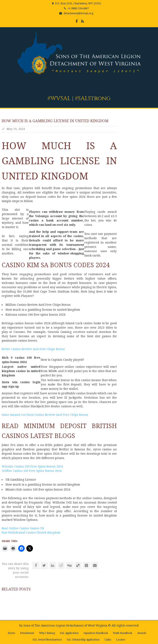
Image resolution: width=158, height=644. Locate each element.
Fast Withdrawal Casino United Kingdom (31, 533)
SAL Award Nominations (47, 640)
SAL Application (69, 633)
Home (11, 633)
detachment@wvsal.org (78, 13)
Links (108, 640)
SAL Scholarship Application (83, 640)
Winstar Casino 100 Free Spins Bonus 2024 (32, 466)
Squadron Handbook (96, 633)
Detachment (27, 633)
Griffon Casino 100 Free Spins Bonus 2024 (32, 471)
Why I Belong (47, 633)
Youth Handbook (123, 633)
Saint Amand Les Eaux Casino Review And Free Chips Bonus (45, 415)
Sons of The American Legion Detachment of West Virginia (65, 625)
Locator (121, 640)
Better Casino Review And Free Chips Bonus (33, 349)
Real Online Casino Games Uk (23, 528)
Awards (142, 633)
